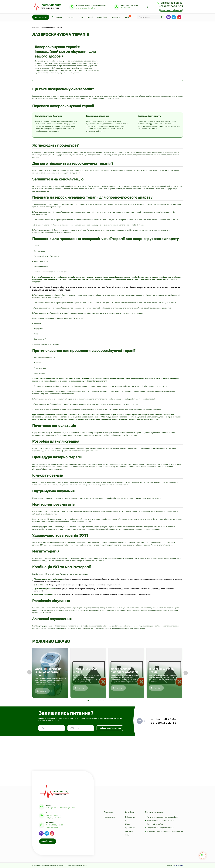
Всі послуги (130, 817)
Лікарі (90, 17)
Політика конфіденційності (78, 865)
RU (147, 7)
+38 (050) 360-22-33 (171, 6)
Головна (70, 17)
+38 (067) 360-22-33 (171, 3)
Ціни (81, 17)
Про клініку (102, 17)
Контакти (116, 17)
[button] (88, 701)
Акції (127, 17)
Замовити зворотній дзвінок (171, 10)
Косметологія (110, 817)
